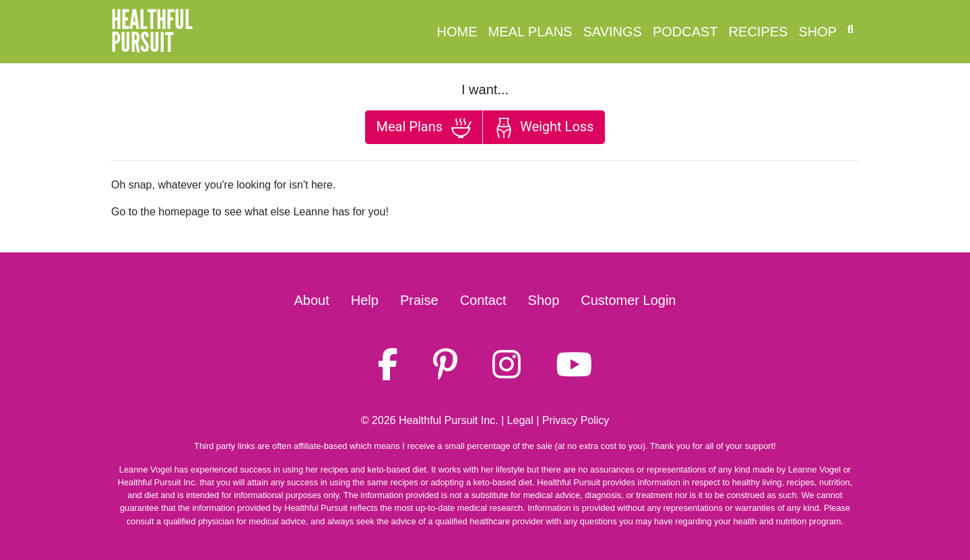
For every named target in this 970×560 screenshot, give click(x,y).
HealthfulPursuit (152, 32)
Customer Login (628, 300)
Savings (612, 32)
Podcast (685, 32)
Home (457, 32)
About (312, 300)
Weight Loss (544, 128)
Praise (419, 300)
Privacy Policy (576, 420)
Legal (520, 420)
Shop (817, 32)
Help (365, 300)
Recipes (758, 32)
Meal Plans (530, 32)
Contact (483, 300)
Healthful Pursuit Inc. (449, 420)
